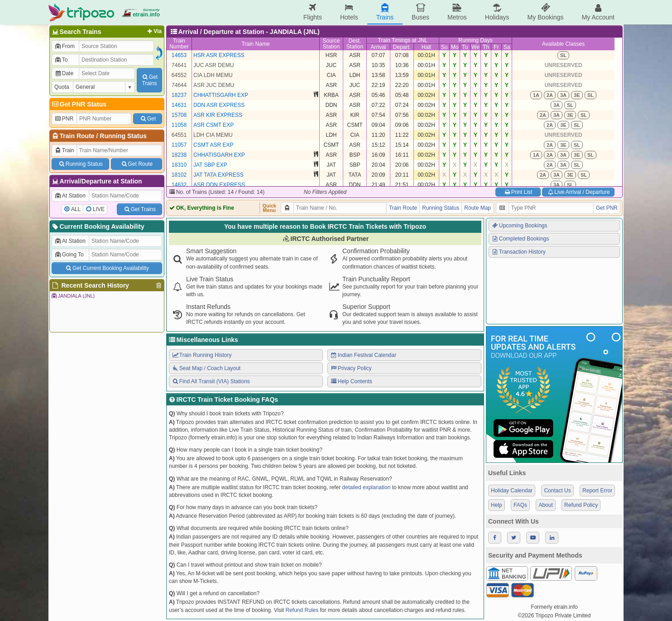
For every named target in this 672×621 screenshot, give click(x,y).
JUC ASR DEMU (214, 65)
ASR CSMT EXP (214, 125)
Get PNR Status (79, 104)
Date (64, 73)
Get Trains (139, 209)
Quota (62, 87)
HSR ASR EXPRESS (219, 55)
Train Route (77, 136)
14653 (179, 55)
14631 (179, 105)
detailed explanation (367, 487)
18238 (179, 155)
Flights (313, 12)
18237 (179, 95)
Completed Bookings (520, 239)
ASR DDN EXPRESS (219, 185)
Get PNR (607, 208)
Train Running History (202, 355)
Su (444, 47)
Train (64, 150)
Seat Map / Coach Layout (206, 368)
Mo (455, 47)
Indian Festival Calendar (363, 355)
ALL (76, 209)
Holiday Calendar (512, 491)
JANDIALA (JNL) (73, 296)
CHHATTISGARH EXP (221, 95)
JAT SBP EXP (210, 165)
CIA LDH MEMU (213, 75)
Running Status (123, 136)
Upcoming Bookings (519, 226)
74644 (179, 85)
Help (497, 505)
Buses (420, 12)
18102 (179, 175)
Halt (426, 47)
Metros (457, 12)
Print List (518, 192)
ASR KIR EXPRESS (218, 115)
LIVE (99, 209)
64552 (179, 75)
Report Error (597, 491)
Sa (507, 47)
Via (154, 31)
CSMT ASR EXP (213, 145)
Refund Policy (581, 505)
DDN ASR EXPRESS (219, 105)
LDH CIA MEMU (213, 135)
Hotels (349, 12)
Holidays (497, 12)
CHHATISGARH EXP (219, 155)
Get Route (137, 164)
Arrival (378, 47)
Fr (496, 47)
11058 (179, 125)
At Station (70, 196)
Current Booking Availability (98, 226)
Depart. (402, 47)
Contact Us (557, 491)
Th (486, 47)
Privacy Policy (351, 368)
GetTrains (149, 80)
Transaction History (518, 252)
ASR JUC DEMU (214, 85)
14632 (179, 185)
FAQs (520, 505)
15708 (179, 115)
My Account (598, 12)
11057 (179, 145)
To (61, 60)
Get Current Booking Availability (107, 268)
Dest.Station (355, 44)
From (65, 46)
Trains (385, 12)
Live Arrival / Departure (578, 192)
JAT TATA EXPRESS (218, 175)
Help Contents (351, 381)
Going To (69, 255)
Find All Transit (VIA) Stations (211, 381)
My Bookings (545, 12)
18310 (179, 165)
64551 (179, 135)
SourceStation (331, 44)
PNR (64, 119)
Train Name (255, 44)
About (545, 505)
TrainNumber (179, 44)
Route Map (478, 208)
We (475, 47)
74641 (179, 65)
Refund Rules (302, 610)
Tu (465, 47)
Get (148, 119)
